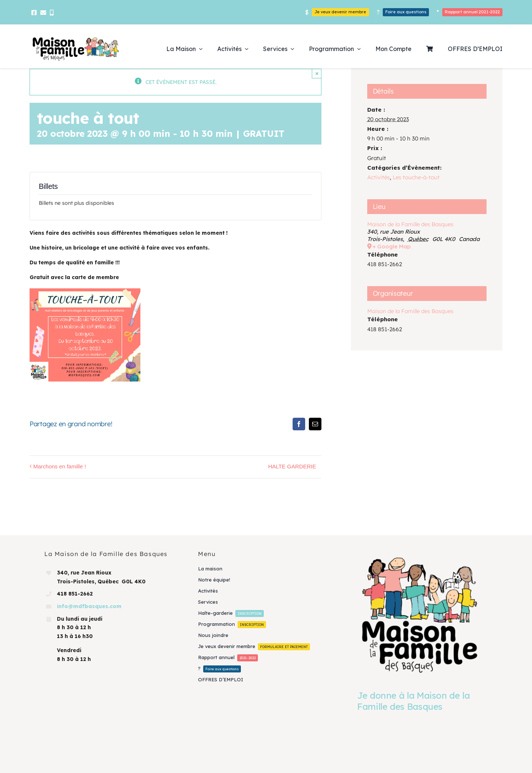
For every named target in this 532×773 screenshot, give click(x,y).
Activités (378, 177)
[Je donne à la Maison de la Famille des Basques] (420, 614)
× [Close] (317, 73)
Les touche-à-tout (416, 177)
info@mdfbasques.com (89, 606)
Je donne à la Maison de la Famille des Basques (414, 701)
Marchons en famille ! (60, 466)
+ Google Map (392, 246)
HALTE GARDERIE (292, 466)
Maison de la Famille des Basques (410, 224)
